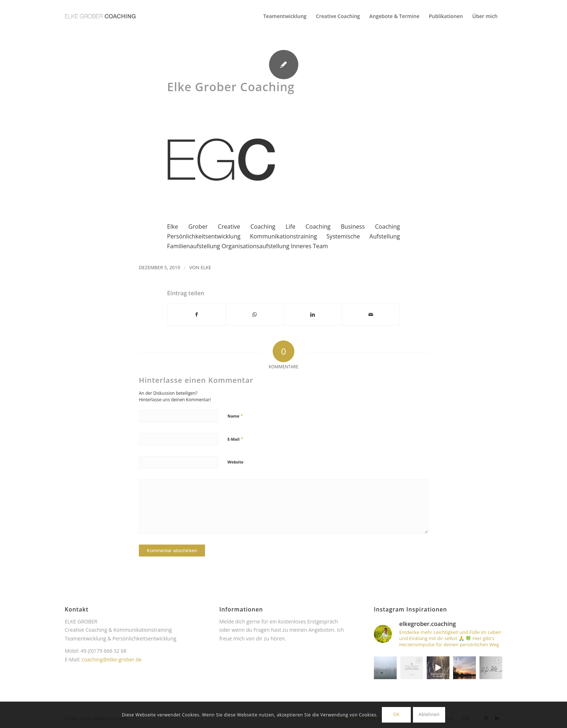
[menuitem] (285, 16)
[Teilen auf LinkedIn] (313, 314)
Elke (206, 267)
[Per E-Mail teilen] (371, 314)
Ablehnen (429, 714)
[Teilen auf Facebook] (197, 314)
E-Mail (235, 439)
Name (235, 416)
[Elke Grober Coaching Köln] (100, 16)
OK (396, 714)
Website (235, 462)
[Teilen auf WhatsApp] (255, 314)
